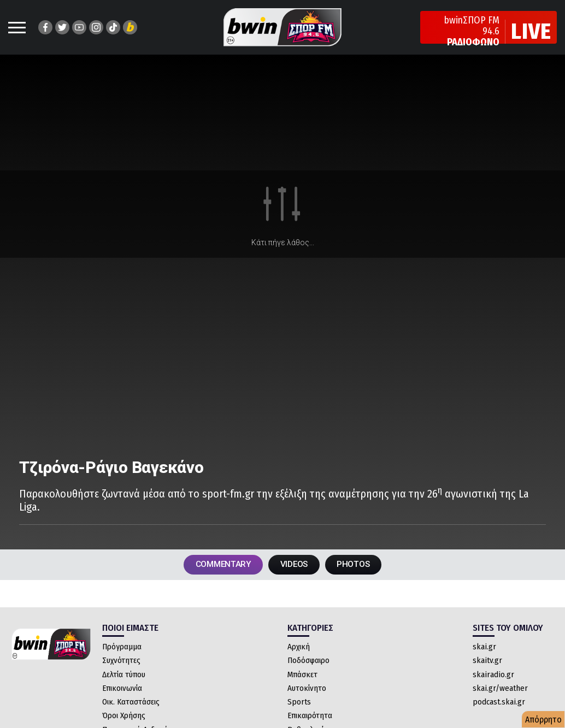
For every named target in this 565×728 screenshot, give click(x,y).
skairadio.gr (493, 676)
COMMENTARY (219, 566)
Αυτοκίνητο (307, 690)
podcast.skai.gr (499, 704)
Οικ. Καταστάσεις (131, 704)
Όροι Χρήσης (124, 718)
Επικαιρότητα (310, 718)
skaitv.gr (487, 662)
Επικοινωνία (122, 690)
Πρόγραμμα (122, 649)
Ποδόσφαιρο (308, 662)
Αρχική (299, 649)
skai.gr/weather (500, 690)
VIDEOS (295, 566)
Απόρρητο (543, 720)
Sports (299, 704)
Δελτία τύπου (124, 676)
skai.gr (484, 649)
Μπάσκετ (302, 676)
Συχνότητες (121, 662)
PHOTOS (359, 566)
